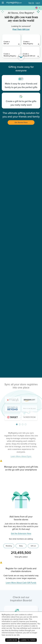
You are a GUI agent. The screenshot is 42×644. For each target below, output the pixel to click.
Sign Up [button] (31, 3)
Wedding (9, 546)
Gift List (33, 546)
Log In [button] (38, 3)
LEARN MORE (12, 640)
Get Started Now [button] (21, 122)
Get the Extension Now (21, 534)
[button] (38, 8)
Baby (21, 546)
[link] (11, 40)
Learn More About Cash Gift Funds (21, 583)
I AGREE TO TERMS (28, 640)
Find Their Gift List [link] (21, 29)
